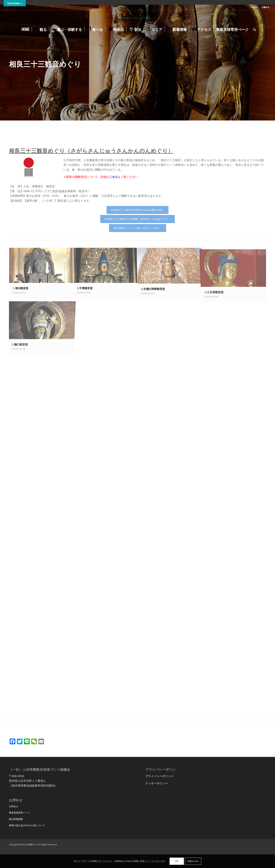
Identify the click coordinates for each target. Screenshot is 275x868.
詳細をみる (193, 861)
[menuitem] (254, 7)
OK (177, 861)
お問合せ (14, 806)
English (254, 7)
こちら (114, 177)
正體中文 (266, 7)
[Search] (253, 29)
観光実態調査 (16, 819)
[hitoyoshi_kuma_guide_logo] (137, 17)
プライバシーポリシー (160, 776)
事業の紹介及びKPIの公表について (27, 825)
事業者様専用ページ (19, 813)
